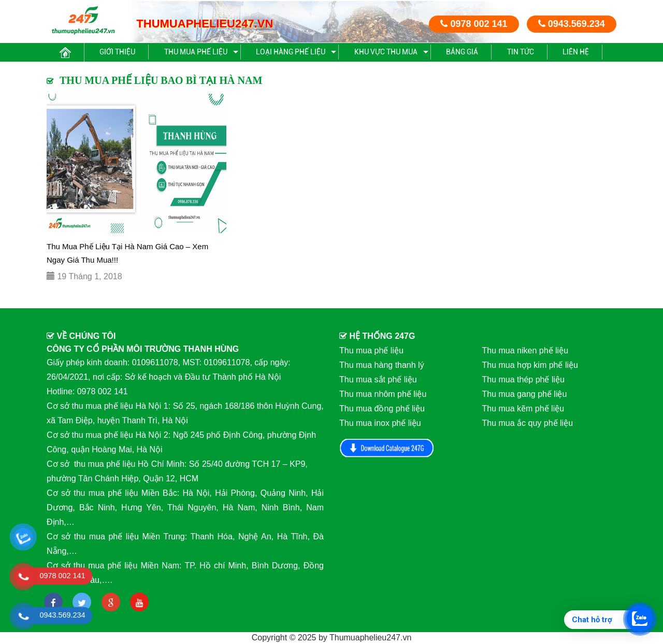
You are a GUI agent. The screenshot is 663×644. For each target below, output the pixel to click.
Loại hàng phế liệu (291, 52)
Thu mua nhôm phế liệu (383, 394)
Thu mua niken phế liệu (525, 350)
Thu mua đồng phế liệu (382, 409)
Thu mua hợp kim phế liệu (530, 365)
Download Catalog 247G (387, 448)
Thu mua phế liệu (196, 52)
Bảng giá (462, 52)
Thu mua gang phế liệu (525, 394)
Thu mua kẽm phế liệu (523, 409)
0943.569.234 (572, 24)
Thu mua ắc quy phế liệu (528, 423)
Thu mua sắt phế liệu (378, 380)
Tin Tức (521, 52)
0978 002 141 (474, 24)
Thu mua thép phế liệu (523, 380)
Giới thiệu (117, 52)
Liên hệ (576, 52)
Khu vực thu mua (386, 52)
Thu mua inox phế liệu (380, 423)
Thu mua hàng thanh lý (382, 365)
